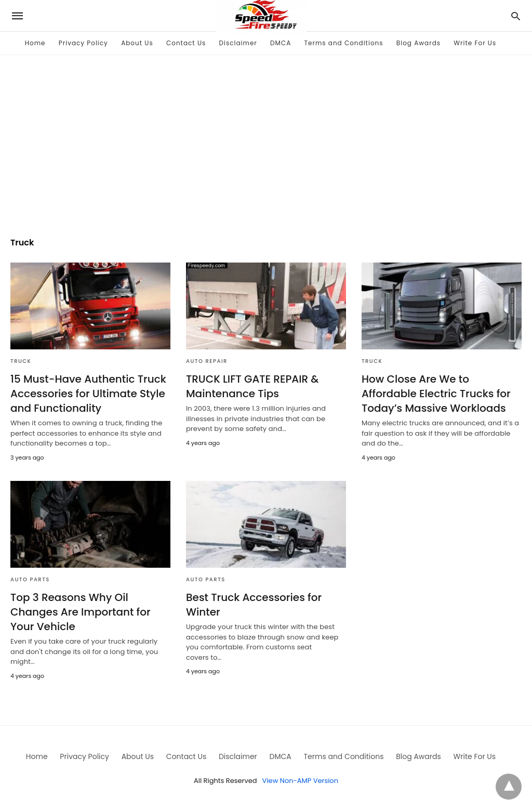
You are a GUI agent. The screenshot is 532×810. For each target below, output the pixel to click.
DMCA (281, 43)
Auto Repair (207, 361)
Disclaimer (238, 43)
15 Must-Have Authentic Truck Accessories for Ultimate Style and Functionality (88, 394)
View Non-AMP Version (300, 781)
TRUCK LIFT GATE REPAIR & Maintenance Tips (252, 386)
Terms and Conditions (344, 43)
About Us (137, 43)
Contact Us (186, 43)
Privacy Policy (83, 43)
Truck (21, 361)
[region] (266, 138)
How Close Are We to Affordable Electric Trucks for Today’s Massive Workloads (436, 394)
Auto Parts (30, 579)
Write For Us (475, 43)
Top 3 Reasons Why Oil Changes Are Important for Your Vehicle (81, 612)
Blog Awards (418, 43)
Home (35, 43)
